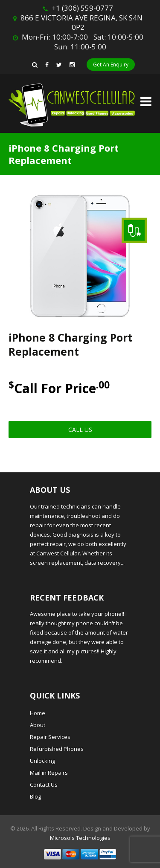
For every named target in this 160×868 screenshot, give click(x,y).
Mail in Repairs (49, 773)
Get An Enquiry (111, 65)
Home (38, 713)
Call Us (80, 430)
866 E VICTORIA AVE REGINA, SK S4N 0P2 (81, 22)
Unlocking (42, 761)
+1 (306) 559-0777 (82, 8)
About (38, 725)
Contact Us (44, 785)
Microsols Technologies (80, 838)
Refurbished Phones (57, 749)
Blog (35, 796)
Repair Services (50, 737)
